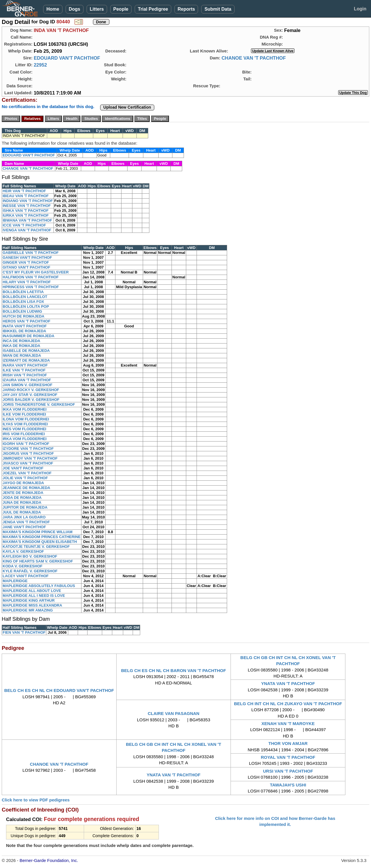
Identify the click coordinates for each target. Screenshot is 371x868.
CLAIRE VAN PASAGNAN (173, 713)
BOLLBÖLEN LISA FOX (23, 302)
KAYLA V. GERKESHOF (23, 551)
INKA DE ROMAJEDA (21, 346)
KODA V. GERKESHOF (22, 566)
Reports (186, 9)
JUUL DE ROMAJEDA (22, 512)
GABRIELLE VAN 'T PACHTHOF (31, 253)
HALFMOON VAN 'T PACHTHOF (31, 277)
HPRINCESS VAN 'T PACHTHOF (31, 287)
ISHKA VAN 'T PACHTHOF (26, 211)
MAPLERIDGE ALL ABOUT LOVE (32, 591)
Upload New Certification (127, 107)
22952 (40, 65)
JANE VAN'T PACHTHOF (24, 527)
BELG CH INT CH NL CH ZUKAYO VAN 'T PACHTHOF (288, 704)
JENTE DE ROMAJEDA (23, 493)
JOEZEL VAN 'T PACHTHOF (27, 473)
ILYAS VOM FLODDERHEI (25, 424)
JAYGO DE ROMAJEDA (23, 483)
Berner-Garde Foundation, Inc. (49, 860)
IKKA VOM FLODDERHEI (25, 409)
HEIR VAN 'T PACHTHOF (24, 191)
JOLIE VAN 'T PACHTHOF (25, 478)
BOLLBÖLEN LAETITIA (23, 292)
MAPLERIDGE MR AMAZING (28, 610)
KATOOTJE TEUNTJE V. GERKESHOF (36, 547)
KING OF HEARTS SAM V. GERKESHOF (38, 561)
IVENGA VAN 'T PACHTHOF (27, 230)
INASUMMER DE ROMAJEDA (28, 336)
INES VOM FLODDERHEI (24, 429)
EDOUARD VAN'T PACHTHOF (67, 58)
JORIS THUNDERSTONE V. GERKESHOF (39, 404)
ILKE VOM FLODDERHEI (24, 414)
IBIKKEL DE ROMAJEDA (24, 331)
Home (53, 9)
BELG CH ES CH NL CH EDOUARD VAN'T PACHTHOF (59, 690)
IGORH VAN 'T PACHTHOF (26, 444)
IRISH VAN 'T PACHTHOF (25, 375)
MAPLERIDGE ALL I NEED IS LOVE (34, 596)
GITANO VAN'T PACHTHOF (26, 267)
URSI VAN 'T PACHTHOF (288, 771)
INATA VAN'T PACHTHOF (25, 326)
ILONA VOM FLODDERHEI (26, 419)
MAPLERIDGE (15, 581)
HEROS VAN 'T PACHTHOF (26, 321)
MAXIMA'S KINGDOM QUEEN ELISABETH (40, 542)
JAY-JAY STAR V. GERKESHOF (30, 395)
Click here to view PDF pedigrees (36, 800)
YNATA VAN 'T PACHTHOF (288, 683)
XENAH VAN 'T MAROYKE (288, 723)
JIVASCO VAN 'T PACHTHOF (28, 463)
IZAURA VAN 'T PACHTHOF (27, 380)
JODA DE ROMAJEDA (22, 498)
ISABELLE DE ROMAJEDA (26, 351)
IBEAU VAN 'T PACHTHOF (26, 196)
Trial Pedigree (153, 9)
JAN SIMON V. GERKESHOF (27, 385)
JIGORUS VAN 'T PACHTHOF (28, 453)
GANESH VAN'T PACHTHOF (27, 257)
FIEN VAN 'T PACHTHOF (24, 632)
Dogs (75, 9)
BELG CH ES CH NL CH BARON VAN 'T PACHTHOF (174, 670)
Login (360, 9)
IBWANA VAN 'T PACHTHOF (27, 220)
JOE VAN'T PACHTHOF (23, 468)
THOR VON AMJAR (288, 743)
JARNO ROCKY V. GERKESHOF (31, 390)
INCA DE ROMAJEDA (21, 341)
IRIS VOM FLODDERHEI (24, 434)
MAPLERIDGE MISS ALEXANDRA (32, 605)
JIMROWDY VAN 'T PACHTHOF (30, 458)
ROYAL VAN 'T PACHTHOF (288, 757)
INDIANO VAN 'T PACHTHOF (28, 201)
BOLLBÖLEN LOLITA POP (26, 306)
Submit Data (218, 9)
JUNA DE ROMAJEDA (22, 502)
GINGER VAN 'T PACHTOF (26, 262)
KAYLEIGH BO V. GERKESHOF (30, 556)
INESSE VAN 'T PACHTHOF (27, 206)
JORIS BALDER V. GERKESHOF (31, 400)
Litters (97, 9)
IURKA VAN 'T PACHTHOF (26, 215)
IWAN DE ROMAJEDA (22, 355)
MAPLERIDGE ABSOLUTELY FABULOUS (39, 586)
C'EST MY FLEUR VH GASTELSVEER (36, 272)
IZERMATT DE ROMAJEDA (26, 360)
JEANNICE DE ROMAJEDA (26, 488)
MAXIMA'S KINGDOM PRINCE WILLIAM (38, 532)
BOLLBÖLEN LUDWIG (22, 311)
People (121, 9)
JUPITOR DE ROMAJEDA (25, 507)
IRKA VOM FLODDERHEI (25, 439)
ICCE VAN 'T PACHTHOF (24, 225)
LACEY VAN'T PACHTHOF (26, 576)
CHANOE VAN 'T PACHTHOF (254, 58)
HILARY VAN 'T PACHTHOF (27, 282)
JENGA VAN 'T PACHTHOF (26, 522)
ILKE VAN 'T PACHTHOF (24, 370)
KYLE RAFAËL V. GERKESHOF (30, 571)
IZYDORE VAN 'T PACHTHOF (28, 449)
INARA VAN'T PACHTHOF (25, 365)
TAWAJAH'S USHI (288, 785)
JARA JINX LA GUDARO (24, 517)
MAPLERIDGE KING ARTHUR (29, 600)
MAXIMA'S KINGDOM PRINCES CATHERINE (42, 537)
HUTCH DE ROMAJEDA (23, 316)
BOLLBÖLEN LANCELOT (25, 297)
